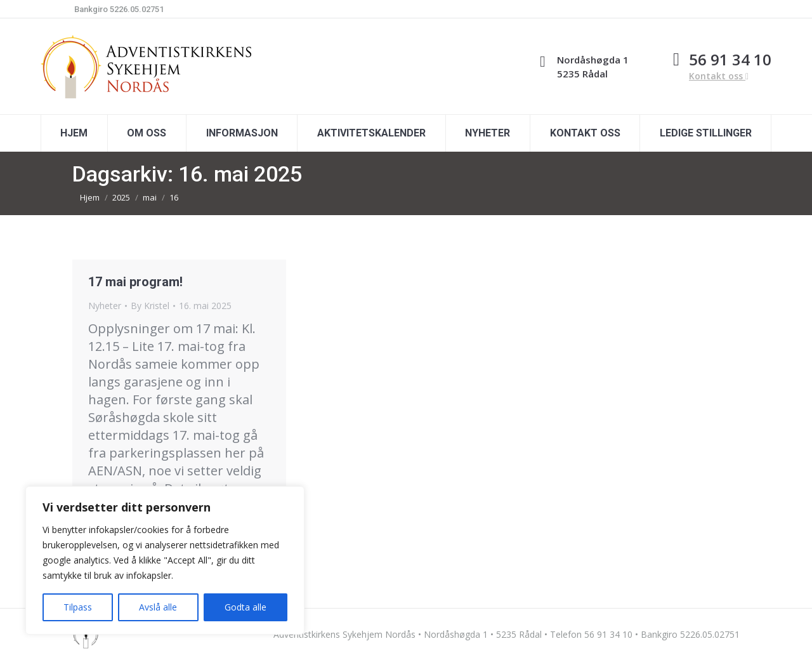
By (150, 306)
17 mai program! (135, 282)
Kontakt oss (719, 76)
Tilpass (78, 607)
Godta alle (246, 607)
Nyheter (105, 306)
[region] (165, 560)
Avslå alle (158, 607)
